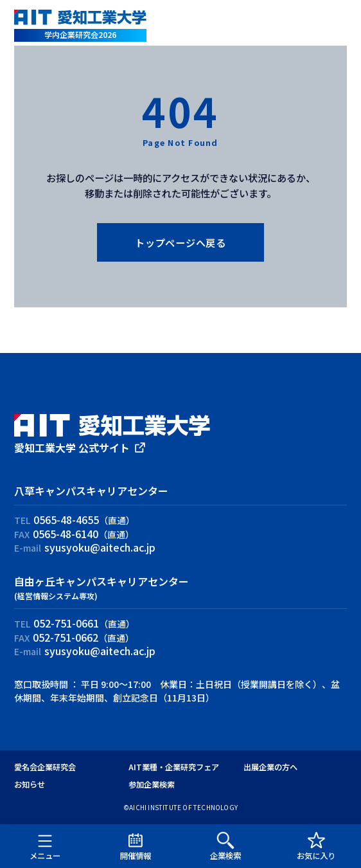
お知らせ (30, 784)
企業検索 (225, 846)
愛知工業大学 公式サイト (72, 448)
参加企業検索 (152, 784)
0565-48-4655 (66, 520)
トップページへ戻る (180, 242)
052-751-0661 (66, 623)
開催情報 (136, 846)
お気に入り (316, 846)
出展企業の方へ (270, 767)
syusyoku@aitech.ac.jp (100, 547)
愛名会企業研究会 (45, 767)
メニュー (45, 846)
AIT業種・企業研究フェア (174, 767)
